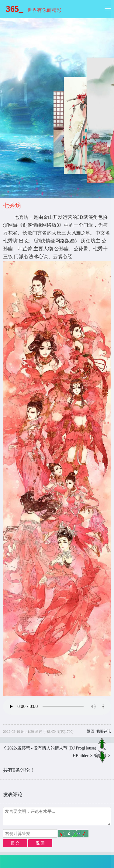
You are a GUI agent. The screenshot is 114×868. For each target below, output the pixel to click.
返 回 (40, 843)
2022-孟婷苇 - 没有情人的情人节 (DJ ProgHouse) (52, 748)
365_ (15, 9)
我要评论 (104, 731)
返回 (91, 731)
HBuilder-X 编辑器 (90, 756)
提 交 (15, 843)
